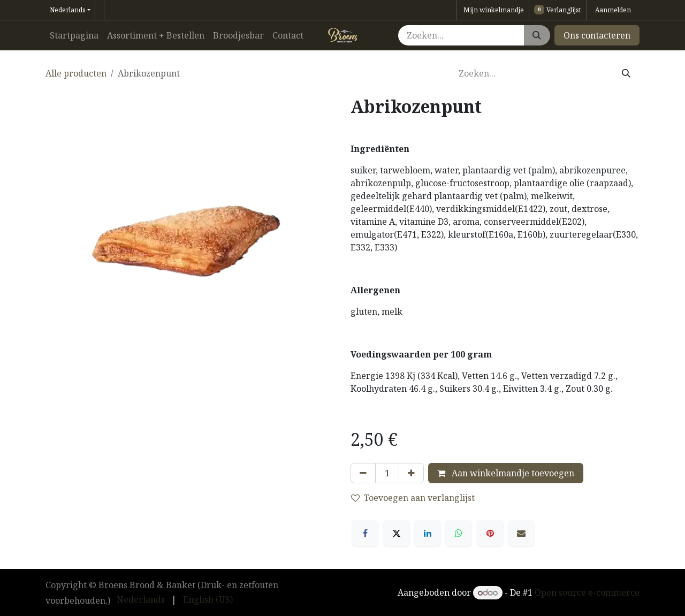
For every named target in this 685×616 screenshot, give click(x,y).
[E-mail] (521, 533)
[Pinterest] (490, 533)
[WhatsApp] (459, 533)
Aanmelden (613, 10)
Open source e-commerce (587, 592)
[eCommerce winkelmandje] (493, 10)
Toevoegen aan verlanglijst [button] (413, 498)
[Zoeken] (537, 35)
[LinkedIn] (428, 533)
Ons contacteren (597, 35)
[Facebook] (365, 533)
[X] (397, 533)
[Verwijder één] (363, 473)
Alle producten (76, 73)
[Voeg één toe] (411, 473)
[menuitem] (74, 35)
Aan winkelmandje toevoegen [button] (506, 473)
